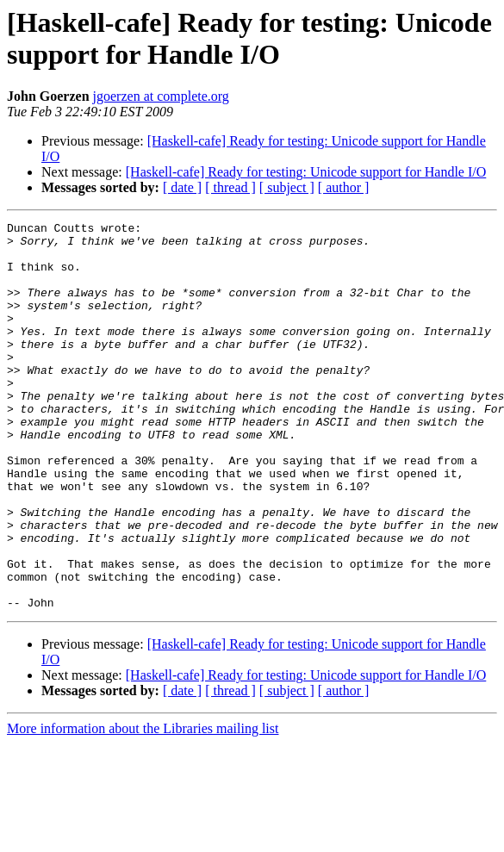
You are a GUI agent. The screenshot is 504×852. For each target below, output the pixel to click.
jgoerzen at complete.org (161, 96)
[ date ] (182, 187)
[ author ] (344, 187)
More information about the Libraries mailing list (143, 806)
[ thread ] (230, 187)
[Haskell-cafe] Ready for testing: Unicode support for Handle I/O (306, 172)
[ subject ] (287, 187)
